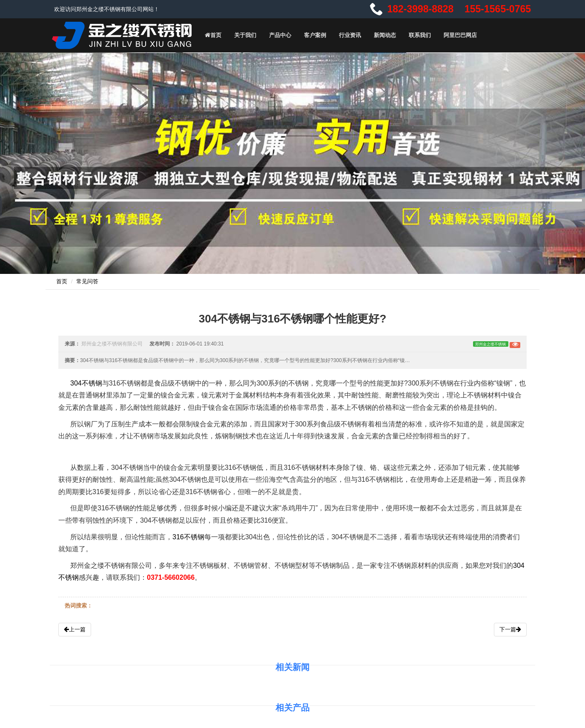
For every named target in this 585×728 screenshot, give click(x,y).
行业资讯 (350, 35)
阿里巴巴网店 (460, 35)
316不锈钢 (188, 537)
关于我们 (245, 35)
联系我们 (420, 35)
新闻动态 (385, 35)
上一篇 (75, 629)
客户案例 (315, 35)
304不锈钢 (86, 383)
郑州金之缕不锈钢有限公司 (112, 344)
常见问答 (87, 281)
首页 (213, 35)
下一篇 (510, 629)
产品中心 (280, 35)
